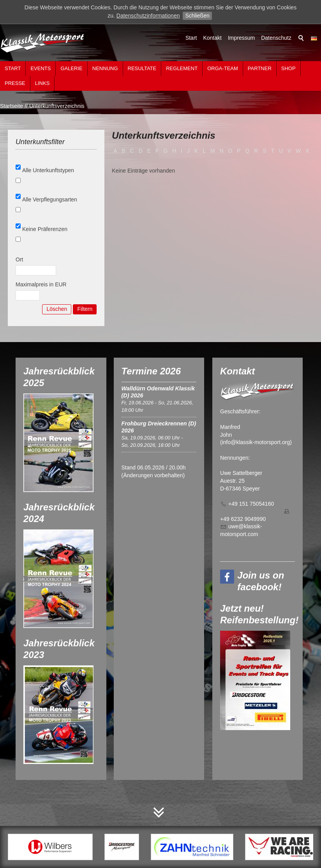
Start (191, 38)
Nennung (105, 68)
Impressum (241, 38)
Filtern (85, 309)
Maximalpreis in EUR (41, 284)
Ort (19, 259)
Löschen (57, 309)
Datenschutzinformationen (148, 16)
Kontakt (212, 38)
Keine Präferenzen (45, 229)
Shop (288, 68)
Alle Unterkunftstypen (48, 170)
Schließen (197, 16)
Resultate (142, 68)
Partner (260, 68)
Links (42, 83)
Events (41, 68)
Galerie (71, 68)
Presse (15, 83)
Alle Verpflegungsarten (50, 199)
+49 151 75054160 (251, 504)
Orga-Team (223, 68)
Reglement (182, 68)
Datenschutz (276, 38)
